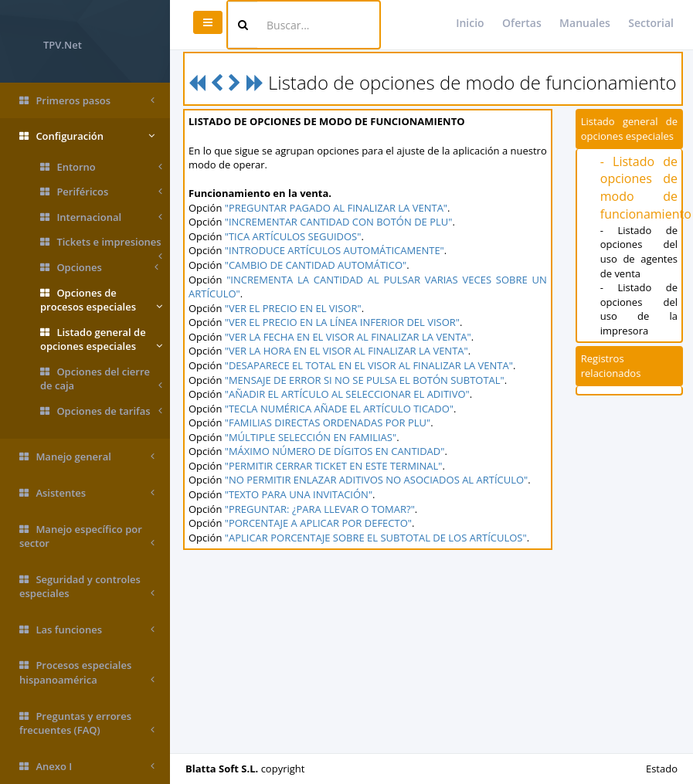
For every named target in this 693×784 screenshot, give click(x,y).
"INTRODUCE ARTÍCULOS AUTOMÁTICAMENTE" (335, 250)
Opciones (99, 268)
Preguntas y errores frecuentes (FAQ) (87, 723)
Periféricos (101, 192)
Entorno (101, 167)
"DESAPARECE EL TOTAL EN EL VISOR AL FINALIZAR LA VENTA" (369, 365)
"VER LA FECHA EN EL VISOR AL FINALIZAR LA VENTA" (348, 337)
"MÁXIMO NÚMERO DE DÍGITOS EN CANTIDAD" (335, 451)
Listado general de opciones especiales (101, 339)
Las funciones (87, 630)
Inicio (470, 23)
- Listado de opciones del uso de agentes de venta (639, 252)
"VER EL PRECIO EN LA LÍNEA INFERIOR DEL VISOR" (342, 322)
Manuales (585, 23)
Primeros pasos (87, 101)
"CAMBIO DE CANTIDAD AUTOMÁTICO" (316, 265)
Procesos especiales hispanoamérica (87, 672)
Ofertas (522, 23)
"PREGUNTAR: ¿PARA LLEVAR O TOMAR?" (320, 509)
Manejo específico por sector (87, 536)
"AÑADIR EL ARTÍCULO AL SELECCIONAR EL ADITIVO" (347, 394)
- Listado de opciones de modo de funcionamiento (646, 188)
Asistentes (87, 493)
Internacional (101, 217)
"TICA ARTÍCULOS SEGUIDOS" (293, 236)
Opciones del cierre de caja (101, 379)
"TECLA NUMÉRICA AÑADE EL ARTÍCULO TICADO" (339, 409)
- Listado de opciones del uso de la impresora (639, 309)
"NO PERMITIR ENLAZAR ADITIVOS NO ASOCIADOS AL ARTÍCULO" (377, 480)
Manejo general (87, 457)
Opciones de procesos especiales (101, 300)
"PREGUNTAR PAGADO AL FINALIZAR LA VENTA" (336, 208)
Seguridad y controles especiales (87, 587)
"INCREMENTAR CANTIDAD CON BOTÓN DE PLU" (339, 222)
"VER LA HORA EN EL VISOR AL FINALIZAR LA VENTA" (346, 351)
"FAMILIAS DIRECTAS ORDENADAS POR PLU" (328, 423)
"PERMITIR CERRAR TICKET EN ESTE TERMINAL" (334, 466)
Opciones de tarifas (101, 411)
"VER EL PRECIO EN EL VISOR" (293, 308)
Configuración (87, 136)
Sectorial (651, 23)
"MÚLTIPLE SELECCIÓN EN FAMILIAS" (311, 437)
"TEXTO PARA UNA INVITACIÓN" (299, 494)
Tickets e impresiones (101, 245)
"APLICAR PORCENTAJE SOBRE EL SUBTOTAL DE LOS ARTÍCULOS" (376, 538)
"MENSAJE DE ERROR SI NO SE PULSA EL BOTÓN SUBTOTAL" (365, 380)
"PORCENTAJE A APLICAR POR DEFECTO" (318, 523)
